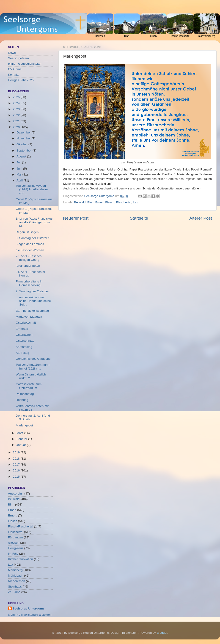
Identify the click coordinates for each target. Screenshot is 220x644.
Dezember (24, 132)
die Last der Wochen (30, 250)
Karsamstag (24, 347)
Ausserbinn (16, 494)
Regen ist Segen (27, 232)
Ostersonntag (25, 341)
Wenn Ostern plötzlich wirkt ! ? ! (31, 376)
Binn (90, 202)
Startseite (139, 218)
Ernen (99, 202)
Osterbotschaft (26, 323)
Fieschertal (124, 202)
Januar (22, 445)
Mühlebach (16, 576)
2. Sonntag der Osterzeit (33, 291)
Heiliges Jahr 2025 (21, 80)
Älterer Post (201, 218)
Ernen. (13, 515)
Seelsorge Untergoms (29, 608)
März (20, 433)
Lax (135, 202)
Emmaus (22, 329)
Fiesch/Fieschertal (21, 526)
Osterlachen (24, 335)
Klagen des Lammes (30, 244)
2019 (17, 452)
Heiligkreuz (16, 548)
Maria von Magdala (29, 317)
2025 (17, 97)
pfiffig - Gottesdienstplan (25, 64)
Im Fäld (13, 554)
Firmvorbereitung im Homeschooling (30, 283)
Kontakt (13, 75)
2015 (17, 477)
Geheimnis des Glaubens (33, 359)
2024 (17, 103)
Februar (22, 439)
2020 (17, 127)
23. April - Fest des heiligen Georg (29, 258)
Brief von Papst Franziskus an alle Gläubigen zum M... (34, 222)
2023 (17, 109)
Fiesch (110, 202)
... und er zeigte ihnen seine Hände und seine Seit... (33, 301)
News (12, 53)
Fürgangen (15, 537)
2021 (17, 121)
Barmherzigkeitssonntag (32, 311)
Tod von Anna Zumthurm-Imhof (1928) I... (33, 366)
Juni (20, 169)
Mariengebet (24, 425)
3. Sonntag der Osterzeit (33, 238)
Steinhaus (15, 587)
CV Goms (15, 69)
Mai (19, 174)
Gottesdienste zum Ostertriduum (29, 386)
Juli (19, 162)
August (22, 156)
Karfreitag (23, 353)
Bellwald (80, 202)
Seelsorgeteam (18, 58)
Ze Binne (14, 592)
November (24, 138)
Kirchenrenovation (21, 559)
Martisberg (15, 570)
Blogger (162, 633)
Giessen (14, 543)
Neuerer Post (76, 218)
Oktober (22, 144)
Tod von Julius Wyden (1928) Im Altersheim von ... (32, 189)
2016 (17, 470)
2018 (17, 459)
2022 (17, 115)
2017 (17, 464)
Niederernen (16, 581)
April (20, 180)
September (25, 150)
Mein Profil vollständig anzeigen (30, 615)
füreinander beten (28, 266)
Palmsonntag (25, 394)
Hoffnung (22, 400)
